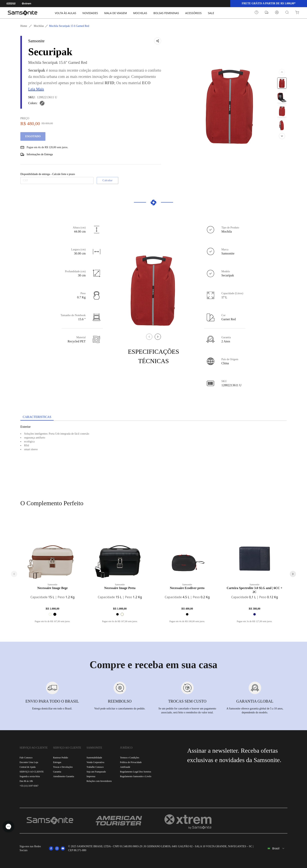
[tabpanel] (153, 456)
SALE (211, 13)
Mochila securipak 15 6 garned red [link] (69, 26)
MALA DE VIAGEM (116, 13)
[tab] (37, 417)
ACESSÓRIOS (193, 13)
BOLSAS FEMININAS (166, 13)
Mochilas (39, 26)
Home (24, 26)
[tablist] (153, 417)
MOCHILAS (140, 13)
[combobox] (274, 848)
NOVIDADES (90, 13)
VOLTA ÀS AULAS (65, 13)
